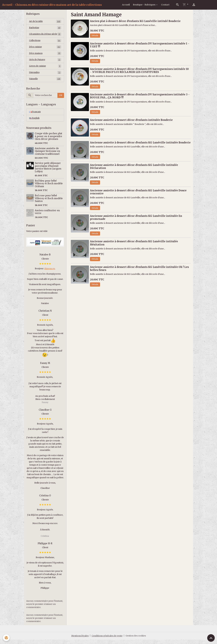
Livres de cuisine (45, 70)
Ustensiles (45, 76)
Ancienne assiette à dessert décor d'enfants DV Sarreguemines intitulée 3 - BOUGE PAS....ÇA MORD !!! (140, 96)
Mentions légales (79, 640)
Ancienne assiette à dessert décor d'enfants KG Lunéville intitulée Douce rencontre (138, 192)
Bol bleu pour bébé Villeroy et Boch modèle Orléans (49, 188)
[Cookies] (6, 638)
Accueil (126, 5)
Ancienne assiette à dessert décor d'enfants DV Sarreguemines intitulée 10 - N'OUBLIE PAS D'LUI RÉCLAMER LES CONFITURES (139, 71)
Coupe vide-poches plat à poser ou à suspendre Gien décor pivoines (49, 141)
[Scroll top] (211, 638)
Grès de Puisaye (45, 63)
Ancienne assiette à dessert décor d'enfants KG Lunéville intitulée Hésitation (134, 243)
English (35, 123)
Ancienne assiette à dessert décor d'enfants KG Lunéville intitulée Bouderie (140, 143)
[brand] (52, 5)
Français (35, 116)
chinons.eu (50, 273)
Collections (45, 44)
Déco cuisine (45, 50)
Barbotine (45, 28)
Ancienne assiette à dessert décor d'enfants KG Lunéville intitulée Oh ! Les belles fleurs (139, 269)
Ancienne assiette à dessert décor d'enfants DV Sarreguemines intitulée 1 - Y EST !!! (140, 45)
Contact (165, 5)
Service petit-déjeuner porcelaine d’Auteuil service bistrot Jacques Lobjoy (48, 172)
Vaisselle (45, 83)
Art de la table (45, 21)
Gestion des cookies (137, 640)
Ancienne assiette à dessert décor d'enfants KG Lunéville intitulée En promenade (136, 217)
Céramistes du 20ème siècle (45, 36)
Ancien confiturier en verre (47, 216)
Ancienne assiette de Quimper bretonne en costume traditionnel (47, 156)
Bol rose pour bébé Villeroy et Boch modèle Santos (49, 203)
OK (61, 99)
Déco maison (45, 57)
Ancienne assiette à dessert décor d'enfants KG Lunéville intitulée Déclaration (134, 166)
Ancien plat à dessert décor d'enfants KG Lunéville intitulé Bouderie (135, 21)
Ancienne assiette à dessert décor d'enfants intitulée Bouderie (131, 120)
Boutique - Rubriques (144, 5)
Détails (95, 35)
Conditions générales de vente (107, 640)
